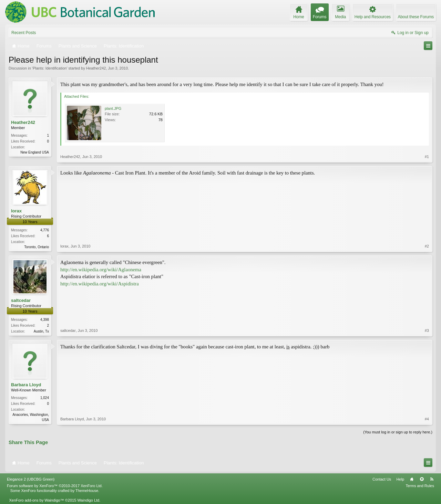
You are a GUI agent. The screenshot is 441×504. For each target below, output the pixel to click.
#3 (427, 330)
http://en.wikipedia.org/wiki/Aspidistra (100, 284)
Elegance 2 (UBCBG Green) (31, 479)
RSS (432, 479)
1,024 (45, 398)
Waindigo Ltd (88, 500)
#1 (427, 157)
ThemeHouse (87, 491)
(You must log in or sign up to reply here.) (398, 432)
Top (422, 479)
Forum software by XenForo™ (55, 486)
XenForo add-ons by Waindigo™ (36, 500)
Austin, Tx (41, 331)
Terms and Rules (420, 486)
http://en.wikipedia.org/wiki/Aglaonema (101, 270)
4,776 (45, 230)
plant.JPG (113, 108)
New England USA (35, 152)
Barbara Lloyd (26, 385)
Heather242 (96, 68)
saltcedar (21, 300)
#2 (427, 246)
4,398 (45, 320)
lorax (16, 211)
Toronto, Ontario (37, 247)
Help (400, 479)
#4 (427, 419)
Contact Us (382, 479)
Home (412, 479)
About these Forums (416, 17)
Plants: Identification (50, 68)
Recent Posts (24, 33)
